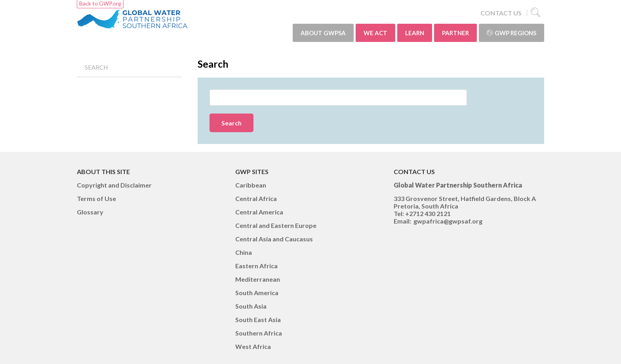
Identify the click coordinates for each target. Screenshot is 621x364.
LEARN (415, 33)
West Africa (253, 346)
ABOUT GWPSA (323, 33)
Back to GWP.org (100, 3)
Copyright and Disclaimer (114, 185)
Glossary (90, 212)
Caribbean (251, 185)
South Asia (251, 306)
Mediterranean (258, 279)
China (244, 252)
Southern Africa (259, 333)
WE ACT (375, 33)
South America (257, 293)
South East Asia (258, 319)
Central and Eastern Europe (276, 225)
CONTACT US (501, 13)
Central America (259, 212)
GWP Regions (511, 33)
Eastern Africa (256, 266)
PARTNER (455, 33)
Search (96, 67)
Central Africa (256, 198)
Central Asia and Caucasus (274, 239)
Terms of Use (96, 198)
